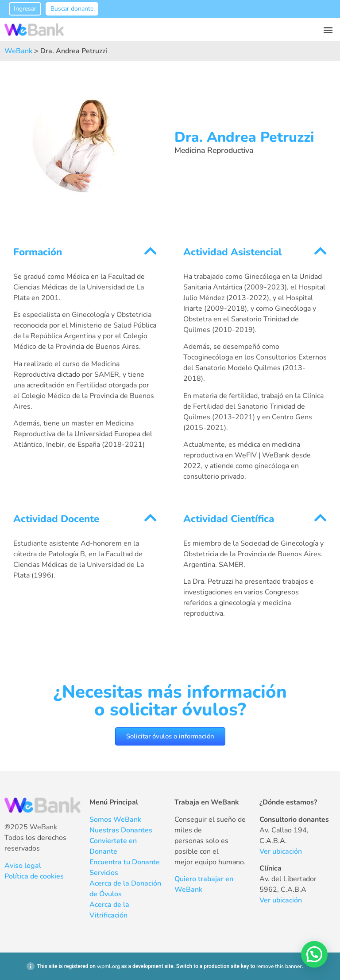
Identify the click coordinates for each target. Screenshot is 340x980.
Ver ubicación (281, 851)
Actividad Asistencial (232, 252)
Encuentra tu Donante (125, 862)
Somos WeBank (115, 820)
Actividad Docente (56, 519)
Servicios (104, 873)
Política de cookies (34, 876)
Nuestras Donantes (121, 830)
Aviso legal (23, 866)
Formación (38, 252)
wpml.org (108, 966)
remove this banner (279, 966)
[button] (328, 29)
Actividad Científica (229, 519)
